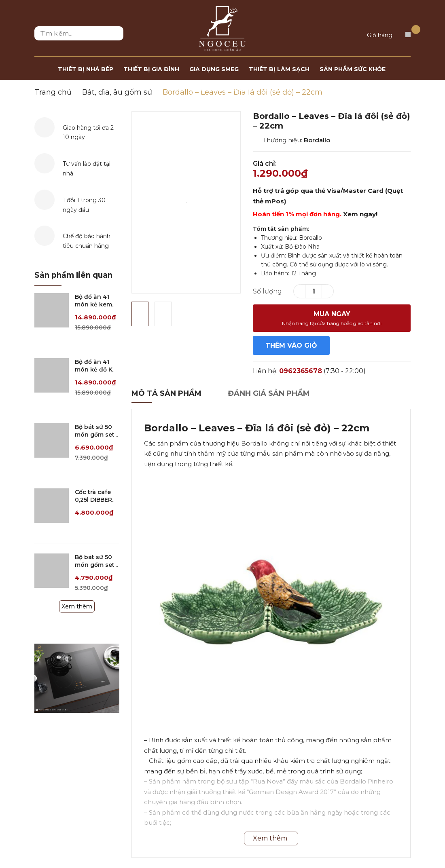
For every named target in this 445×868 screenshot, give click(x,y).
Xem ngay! (360, 214)
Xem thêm (77, 606)
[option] (186, 202)
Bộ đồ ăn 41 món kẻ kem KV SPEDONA (94, 305)
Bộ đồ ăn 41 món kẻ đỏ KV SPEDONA (95, 370)
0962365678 (301, 371)
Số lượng (267, 291)
